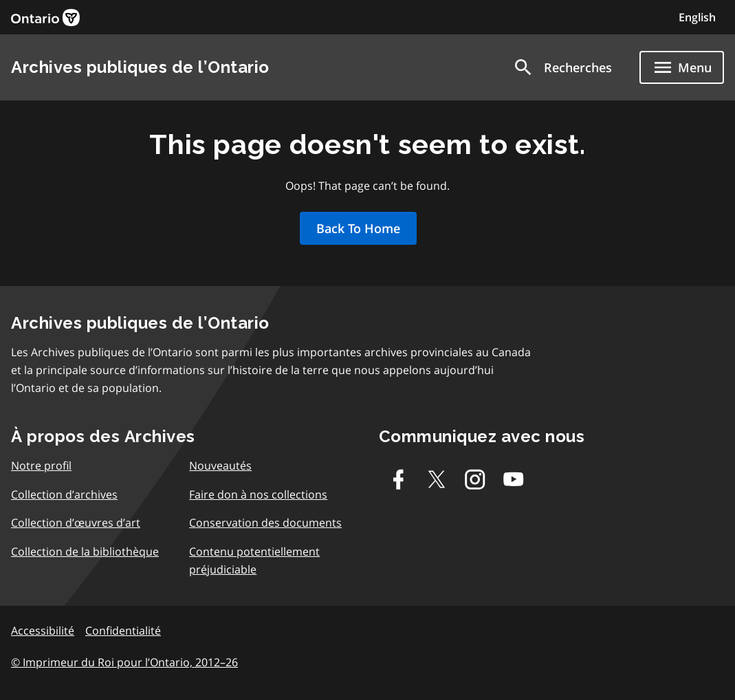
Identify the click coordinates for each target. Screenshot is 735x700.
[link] (45, 18)
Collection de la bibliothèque (85, 551)
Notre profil (41, 466)
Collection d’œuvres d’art (76, 523)
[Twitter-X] (437, 479)
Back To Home (358, 228)
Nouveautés (220, 466)
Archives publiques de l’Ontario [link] (140, 67)
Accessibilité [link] (43, 631)
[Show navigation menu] (682, 67)
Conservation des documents (265, 523)
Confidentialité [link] (123, 631)
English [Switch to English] (697, 17)
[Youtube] (514, 479)
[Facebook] (398, 479)
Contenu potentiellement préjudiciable (254, 560)
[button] (562, 67)
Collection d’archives (64, 494)
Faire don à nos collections (258, 494)
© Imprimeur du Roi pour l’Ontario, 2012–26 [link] (124, 662)
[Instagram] (475, 479)
